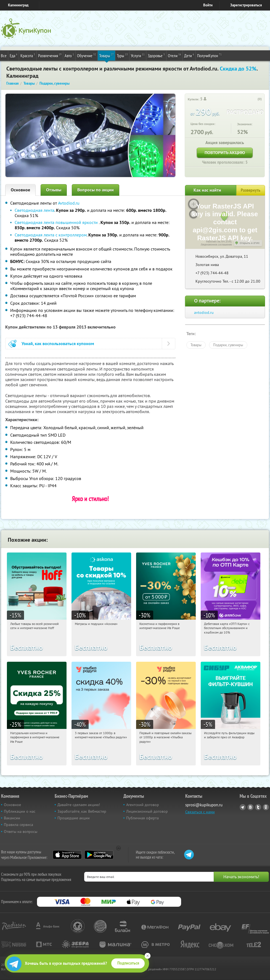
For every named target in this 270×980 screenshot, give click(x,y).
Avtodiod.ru (69, 203)
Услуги (138, 55)
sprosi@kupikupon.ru (204, 805)
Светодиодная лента (35, 210)
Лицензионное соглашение (216, 244)
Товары (106, 55)
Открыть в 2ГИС (250, 243)
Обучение (87, 55)
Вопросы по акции (96, 190)
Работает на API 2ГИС (219, 241)
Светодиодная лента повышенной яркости (57, 222)
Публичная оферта (142, 818)
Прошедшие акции (74, 818)
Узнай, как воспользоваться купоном (58, 344)
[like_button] (254, 99)
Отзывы (54, 190)
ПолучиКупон (209, 55)
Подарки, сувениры (228, 345)
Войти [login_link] (208, 5)
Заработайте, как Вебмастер (82, 811)
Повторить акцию (225, 153)
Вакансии (12, 818)
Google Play (99, 855)
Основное (20, 190)
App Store (67, 855)
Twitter (258, 807)
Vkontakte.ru (250, 807)
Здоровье (156, 55)
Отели (174, 55)
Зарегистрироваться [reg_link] (246, 5)
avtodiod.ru (204, 312)
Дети (189, 55)
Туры (122, 55)
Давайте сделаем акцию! (79, 805)
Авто (69, 55)
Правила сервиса (18, 825)
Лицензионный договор (147, 811)
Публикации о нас (20, 811)
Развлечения (50, 55)
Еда (14, 55)
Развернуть (251, 190)
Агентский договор (143, 805)
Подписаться (128, 963)
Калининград (18, 5)
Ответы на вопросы (21, 832)
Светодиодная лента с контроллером (51, 235)
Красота (28, 55)
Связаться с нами (200, 812)
